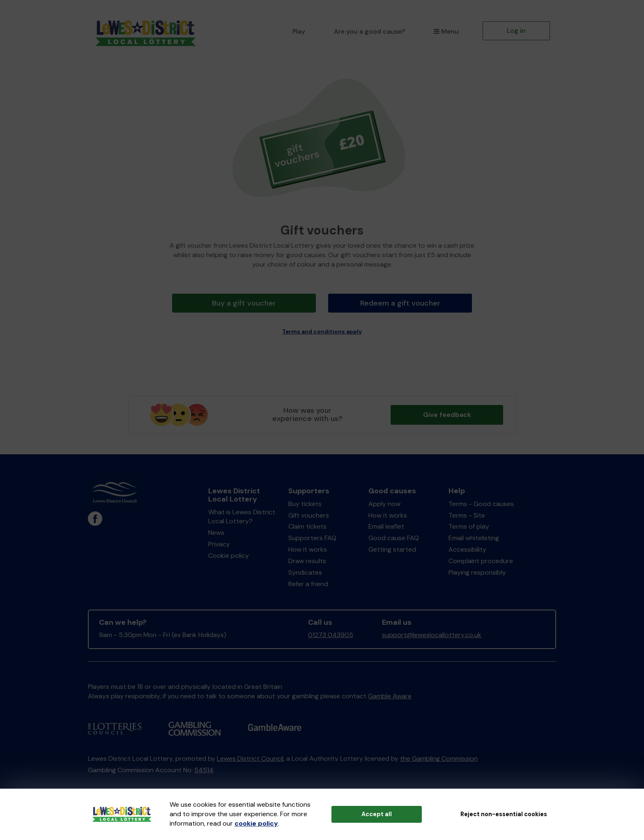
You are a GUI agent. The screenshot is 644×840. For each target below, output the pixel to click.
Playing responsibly (477, 570)
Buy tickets (305, 502)
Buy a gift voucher (244, 303)
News (216, 531)
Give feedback (447, 413)
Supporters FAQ (312, 536)
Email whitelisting (474, 536)
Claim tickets (307, 525)
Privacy (219, 542)
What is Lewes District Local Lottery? (242, 515)
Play (299, 31)
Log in (516, 31)
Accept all (377, 814)
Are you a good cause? (369, 31)
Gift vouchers (309, 513)
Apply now (384, 502)
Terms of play (469, 525)
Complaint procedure (481, 559)
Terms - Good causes (481, 502)
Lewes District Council (250, 756)
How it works (308, 547)
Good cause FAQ (394, 536)
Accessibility (467, 547)
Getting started (392, 547)
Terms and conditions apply (322, 330)
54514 (204, 768)
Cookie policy (229, 553)
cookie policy (256, 823)
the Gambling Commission (439, 756)
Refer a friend (308, 582)
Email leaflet (386, 525)
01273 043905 (331, 633)
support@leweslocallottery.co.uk (432, 633)
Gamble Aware (390, 694)
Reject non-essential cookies (504, 814)
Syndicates (305, 570)
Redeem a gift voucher (400, 303)
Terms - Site (467, 513)
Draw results (307, 559)
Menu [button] (446, 31)
